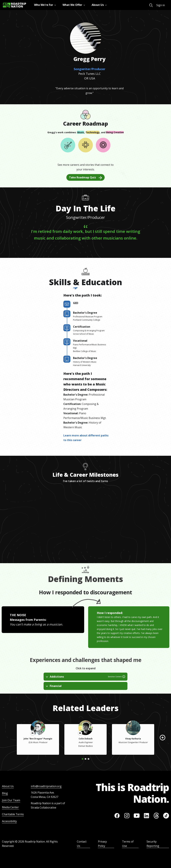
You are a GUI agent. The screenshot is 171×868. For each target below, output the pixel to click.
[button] (163, 738)
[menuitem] (151, 5)
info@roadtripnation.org (46, 786)
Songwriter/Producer (89, 69)
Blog (5, 793)
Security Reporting (153, 844)
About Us (8, 786)
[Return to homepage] (14, 5)
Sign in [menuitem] (161, 5)
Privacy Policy (102, 844)
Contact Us (82, 844)
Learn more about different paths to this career (86, 438)
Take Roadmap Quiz (85, 177)
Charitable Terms (13, 814)
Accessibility (9, 821)
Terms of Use (128, 844)
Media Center (10, 807)
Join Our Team (11, 800)
